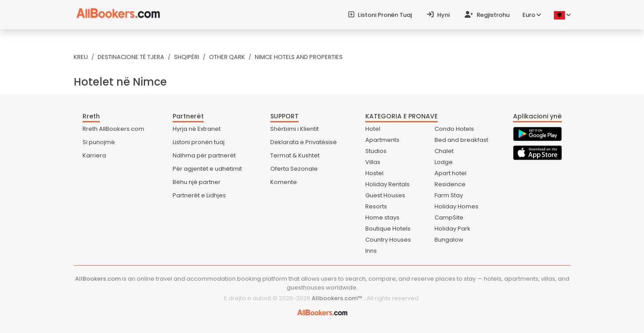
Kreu (81, 57)
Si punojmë (99, 142)
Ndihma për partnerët (204, 155)
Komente (284, 182)
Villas (373, 162)
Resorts (376, 206)
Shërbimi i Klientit (294, 129)
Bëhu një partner (197, 182)
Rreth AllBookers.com (113, 129)
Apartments (382, 140)
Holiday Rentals (387, 184)
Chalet (444, 151)
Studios (376, 151)
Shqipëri (187, 57)
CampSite (449, 217)
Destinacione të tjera (131, 57)
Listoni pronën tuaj (380, 15)
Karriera (94, 155)
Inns (371, 251)
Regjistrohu (487, 15)
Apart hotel (450, 173)
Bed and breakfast (461, 140)
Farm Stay (449, 195)
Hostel (374, 173)
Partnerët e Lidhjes (199, 195)
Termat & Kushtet (295, 155)
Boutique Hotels (388, 229)
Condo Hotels (454, 129)
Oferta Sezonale (294, 169)
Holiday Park (452, 229)
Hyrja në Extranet (197, 129)
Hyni (438, 15)
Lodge (444, 162)
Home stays (382, 217)
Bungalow (449, 240)
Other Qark (227, 57)
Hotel (373, 129)
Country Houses (388, 240)
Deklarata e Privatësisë (304, 142)
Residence (450, 184)
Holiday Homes (456, 206)
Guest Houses (385, 195)
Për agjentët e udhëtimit (207, 169)
